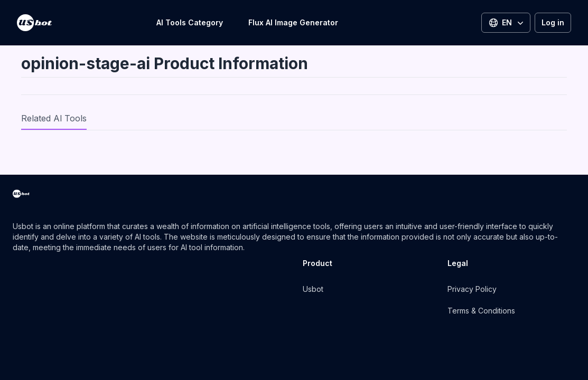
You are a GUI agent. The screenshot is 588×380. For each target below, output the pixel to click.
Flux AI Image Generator (293, 22)
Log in (553, 22)
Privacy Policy (472, 289)
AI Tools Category (190, 22)
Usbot (313, 289)
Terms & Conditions (481, 311)
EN (507, 23)
